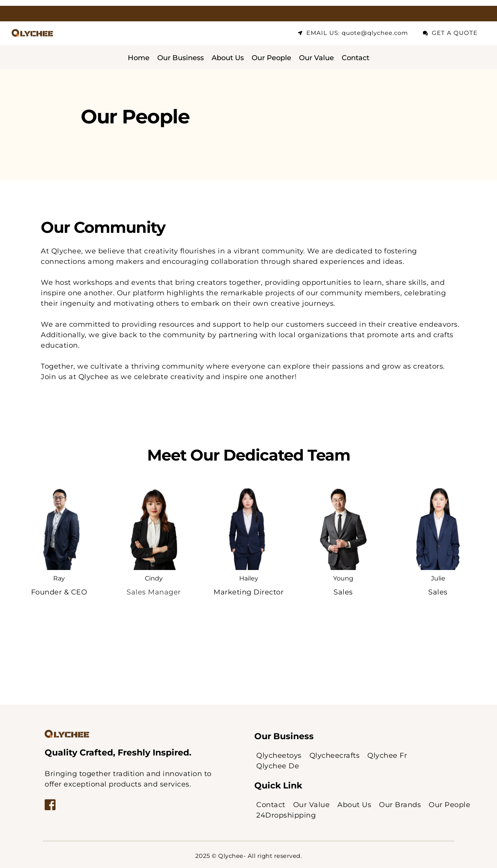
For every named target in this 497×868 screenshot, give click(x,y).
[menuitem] (139, 58)
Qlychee (231, 856)
